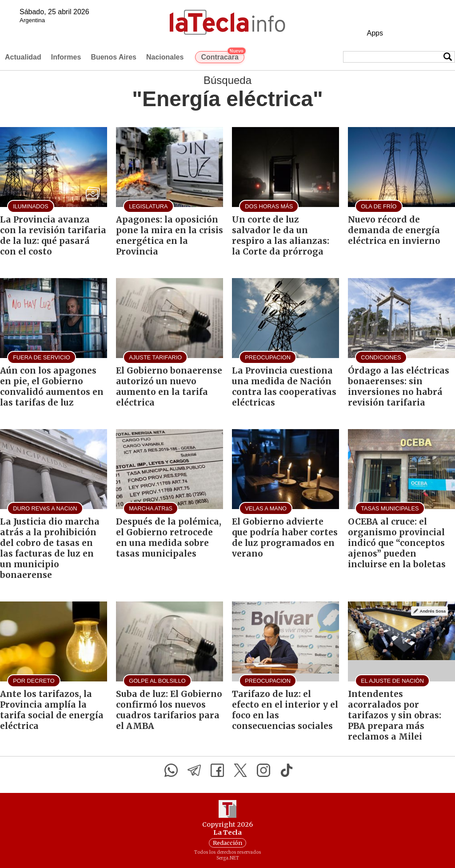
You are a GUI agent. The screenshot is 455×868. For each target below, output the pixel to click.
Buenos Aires (114, 57)
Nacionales (165, 57)
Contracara (222, 56)
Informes (66, 57)
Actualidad (23, 57)
